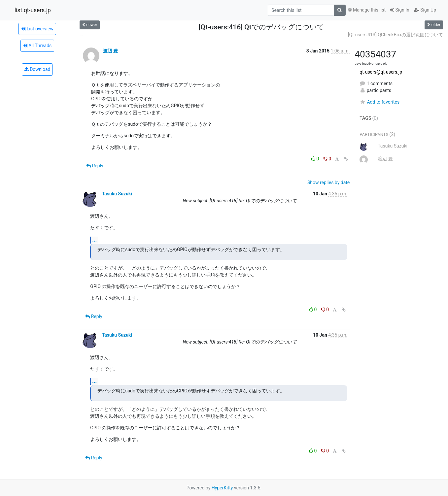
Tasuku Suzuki (117, 194)
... (81, 35)
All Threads (37, 46)
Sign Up (425, 10)
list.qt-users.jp (33, 10)
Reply (95, 166)
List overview (37, 29)
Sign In (400, 10)
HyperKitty (222, 488)
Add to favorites (379, 102)
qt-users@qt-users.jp (381, 72)
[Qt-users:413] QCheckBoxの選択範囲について (396, 35)
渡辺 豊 (110, 51)
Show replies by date (328, 182)
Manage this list (367, 10)
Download (37, 69)
